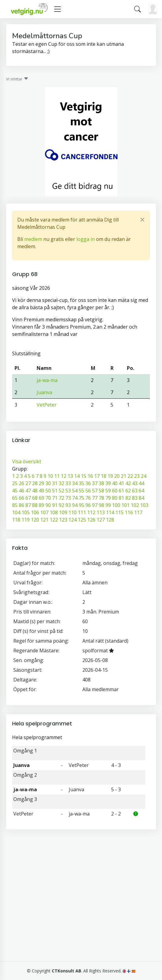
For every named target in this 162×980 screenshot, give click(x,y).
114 (110, 512)
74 (75, 498)
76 (88, 498)
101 (126, 505)
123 (63, 520)
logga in (86, 239)
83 (135, 498)
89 (41, 505)
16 (90, 476)
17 (97, 476)
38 (101, 483)
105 (26, 512)
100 (116, 505)
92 (61, 505)
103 (144, 505)
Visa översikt (27, 461)
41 (121, 483)
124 (73, 520)
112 (91, 512)
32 (61, 483)
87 (28, 505)
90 (48, 505)
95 (81, 505)
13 (70, 476)
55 (81, 491)
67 (28, 498)
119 (26, 520)
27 (28, 483)
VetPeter (47, 405)
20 (117, 476)
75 (81, 498)
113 (101, 512)
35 (81, 483)
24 (144, 476)
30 (48, 483)
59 (108, 491)
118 (16, 520)
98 (101, 505)
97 (95, 505)
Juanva (44, 392)
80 (115, 498)
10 (50, 476)
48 (35, 491)
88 (35, 505)
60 (115, 491)
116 (129, 512)
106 (35, 512)
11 (57, 476)
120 (35, 520)
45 (15, 491)
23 (137, 476)
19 (110, 476)
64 (141, 491)
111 (82, 512)
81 (121, 498)
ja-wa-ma (47, 380)
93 (68, 505)
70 (48, 498)
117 (138, 512)
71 (55, 498)
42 (128, 483)
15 (84, 476)
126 (91, 520)
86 (21, 505)
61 (121, 491)
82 (128, 498)
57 (95, 491)
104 (16, 512)
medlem (33, 239)
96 (88, 505)
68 (35, 498)
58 (101, 491)
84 (141, 498)
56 (88, 491)
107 (44, 512)
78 (101, 498)
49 (41, 491)
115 (119, 512)
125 (82, 520)
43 (135, 483)
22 (130, 476)
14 (77, 476)
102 (135, 505)
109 (63, 512)
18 (104, 476)
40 (115, 483)
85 (15, 505)
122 (54, 520)
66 (21, 498)
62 (128, 491)
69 (41, 498)
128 (110, 520)
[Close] (142, 220)
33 (68, 483)
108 (54, 512)
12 (64, 476)
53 (68, 491)
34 (75, 483)
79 (108, 498)
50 (48, 491)
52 (61, 491)
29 (41, 483)
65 (15, 498)
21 (124, 476)
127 (101, 520)
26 (21, 483)
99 (108, 505)
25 (15, 483)
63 (135, 491)
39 (108, 483)
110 (73, 512)
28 (35, 483)
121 (44, 520)
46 (21, 491)
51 (55, 491)
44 (141, 483)
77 (95, 498)
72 (61, 498)
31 (55, 483)
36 (88, 483)
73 (68, 498)
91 (55, 505)
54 (75, 491)
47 (28, 491)
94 (75, 505)
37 (95, 483)
